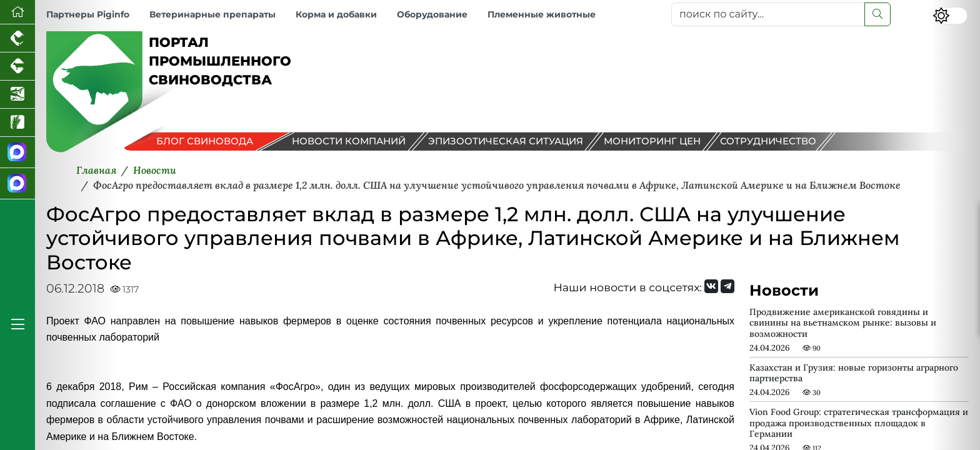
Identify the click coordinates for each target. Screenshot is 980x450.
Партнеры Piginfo (88, 14)
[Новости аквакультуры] (17, 95)
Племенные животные (542, 14)
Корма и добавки (336, 14)
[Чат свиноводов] (17, 184)
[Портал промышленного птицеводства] (17, 38)
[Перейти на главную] (17, 12)
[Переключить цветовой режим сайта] (950, 16)
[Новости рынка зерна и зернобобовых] (17, 123)
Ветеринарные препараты (212, 14)
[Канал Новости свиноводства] (17, 152)
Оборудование (432, 14)
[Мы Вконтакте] (711, 286)
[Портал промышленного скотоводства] (17, 67)
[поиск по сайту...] (768, 14)
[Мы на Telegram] (727, 286)
